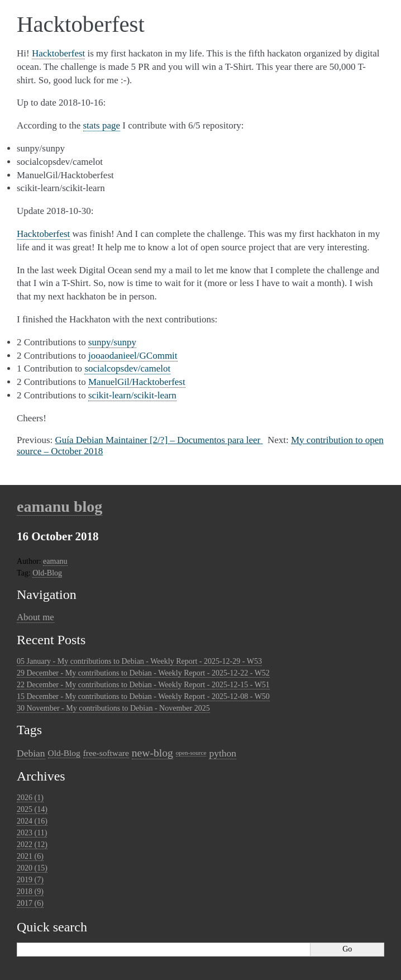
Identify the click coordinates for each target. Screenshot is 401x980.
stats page (102, 125)
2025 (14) (32, 809)
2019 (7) (30, 880)
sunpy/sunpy (112, 342)
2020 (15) (32, 868)
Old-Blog (47, 573)
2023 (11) (32, 833)
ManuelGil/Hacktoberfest (137, 382)
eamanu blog (59, 506)
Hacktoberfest (58, 53)
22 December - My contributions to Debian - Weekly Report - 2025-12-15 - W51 (143, 685)
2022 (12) (32, 845)
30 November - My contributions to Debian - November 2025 (113, 708)
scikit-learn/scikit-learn (132, 395)
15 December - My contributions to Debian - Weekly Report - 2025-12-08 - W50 (143, 696)
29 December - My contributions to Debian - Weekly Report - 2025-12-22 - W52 (143, 673)
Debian (31, 753)
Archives (41, 776)
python (223, 753)
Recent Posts (51, 640)
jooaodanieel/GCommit (133, 356)
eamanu (55, 561)
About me (35, 617)
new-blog (152, 753)
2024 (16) (32, 821)
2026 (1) (30, 798)
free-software (106, 753)
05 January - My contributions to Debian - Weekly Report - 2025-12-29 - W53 (139, 661)
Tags (29, 730)
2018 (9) (30, 891)
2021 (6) (30, 856)
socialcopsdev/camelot (127, 368)
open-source (191, 753)
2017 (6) (30, 903)
